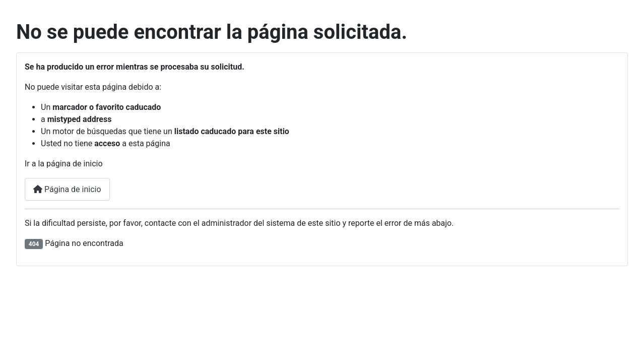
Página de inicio (67, 189)
